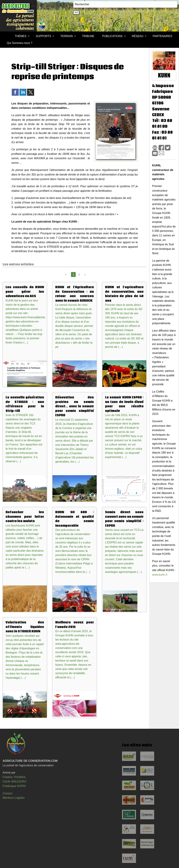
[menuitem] (7, 36)
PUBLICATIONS (112, 36)
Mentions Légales (14, 798)
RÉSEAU (138, 36)
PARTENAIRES (162, 36)
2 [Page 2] (79, 275)
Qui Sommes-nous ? (20, 43)
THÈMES (21, 36)
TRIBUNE (88, 36)
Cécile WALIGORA (14, 781)
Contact (7, 793)
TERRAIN (67, 36)
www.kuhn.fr (160, 575)
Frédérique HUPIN (14, 786)
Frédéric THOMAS (14, 777)
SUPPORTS (43, 36)
